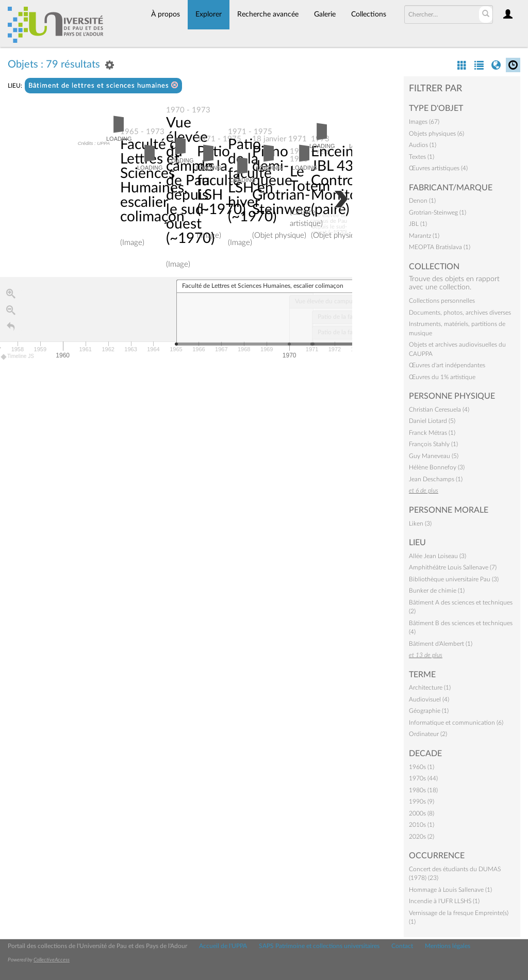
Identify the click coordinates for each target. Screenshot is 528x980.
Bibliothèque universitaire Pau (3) (454, 579)
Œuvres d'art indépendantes (447, 365)
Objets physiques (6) (436, 134)
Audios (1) (423, 145)
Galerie (325, 14)
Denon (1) (422, 201)
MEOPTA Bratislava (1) (440, 247)
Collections (369, 14)
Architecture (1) (430, 688)
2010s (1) (422, 825)
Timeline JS (18, 357)
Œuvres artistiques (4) (438, 168)
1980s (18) (423, 790)
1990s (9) (422, 802)
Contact (402, 946)
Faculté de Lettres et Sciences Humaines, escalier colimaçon (154, 181)
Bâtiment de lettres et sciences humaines (103, 85)
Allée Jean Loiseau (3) (438, 556)
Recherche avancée (268, 14)
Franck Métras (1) (432, 433)
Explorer (209, 14)
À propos (166, 14)
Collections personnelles (442, 301)
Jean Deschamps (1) (436, 479)
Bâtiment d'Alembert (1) (441, 644)
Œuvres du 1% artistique (442, 377)
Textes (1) (422, 157)
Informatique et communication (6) (456, 723)
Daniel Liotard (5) (432, 421)
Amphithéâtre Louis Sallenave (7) (453, 567)
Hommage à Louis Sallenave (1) (450, 890)
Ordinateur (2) (428, 734)
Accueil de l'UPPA (223, 946)
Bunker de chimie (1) (437, 591)
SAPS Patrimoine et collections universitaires (319, 946)
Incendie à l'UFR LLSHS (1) (444, 901)
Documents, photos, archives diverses (460, 313)
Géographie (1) (429, 711)
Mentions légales (448, 946)
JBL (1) (418, 224)
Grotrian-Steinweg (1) (438, 213)
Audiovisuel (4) (429, 699)
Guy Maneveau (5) (434, 456)
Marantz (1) (424, 236)
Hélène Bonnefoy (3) (437, 467)
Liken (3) (420, 524)
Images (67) (424, 122)
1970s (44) (423, 778)
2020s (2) (422, 837)
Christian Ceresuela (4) (439, 410)
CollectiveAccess (52, 960)
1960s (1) (422, 767)
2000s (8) (422, 813)
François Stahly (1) (433, 444)
